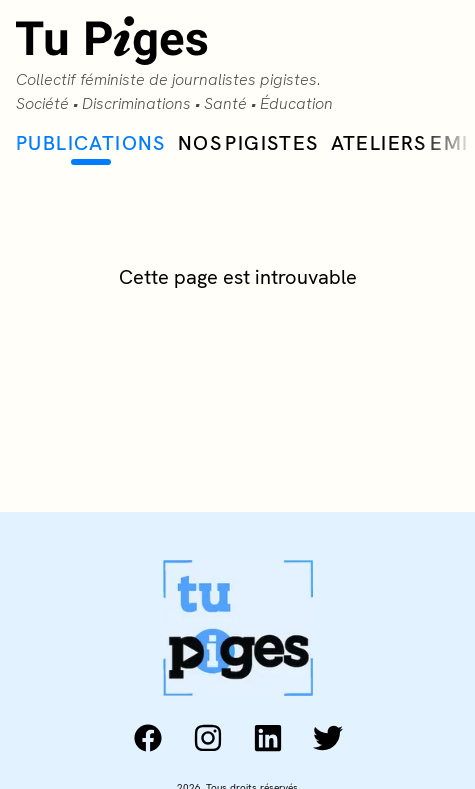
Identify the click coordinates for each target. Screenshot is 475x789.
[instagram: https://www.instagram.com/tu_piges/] (208, 738)
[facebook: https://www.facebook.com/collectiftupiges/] (148, 738)
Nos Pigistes (248, 143)
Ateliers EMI (400, 143)
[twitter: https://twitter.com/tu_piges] (328, 738)
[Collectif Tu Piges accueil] (237, 66)
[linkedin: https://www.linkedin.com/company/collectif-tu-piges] (268, 738)
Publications (91, 147)
